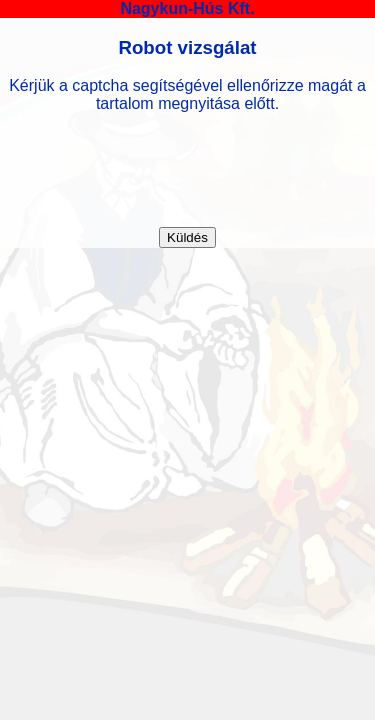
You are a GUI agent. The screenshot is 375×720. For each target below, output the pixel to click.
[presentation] (188, 170)
